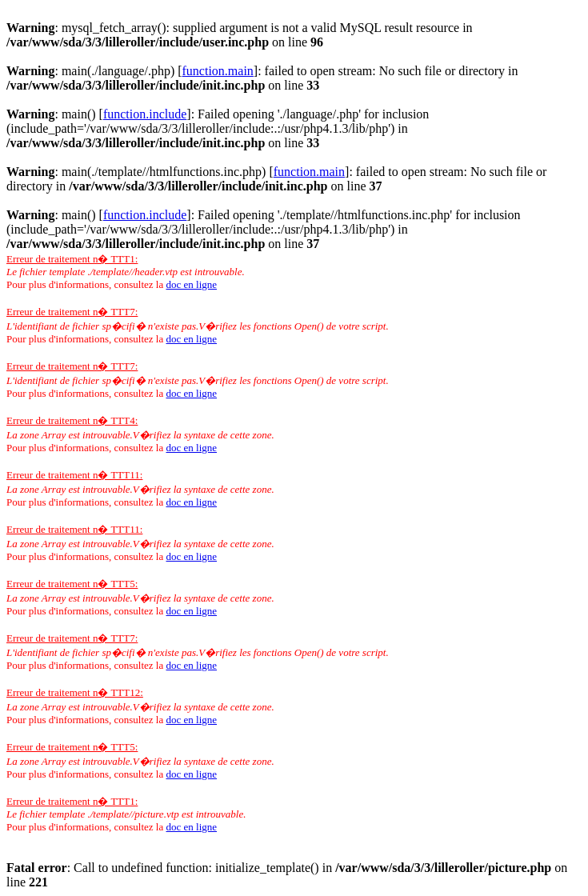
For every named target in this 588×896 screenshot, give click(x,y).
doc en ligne (191, 284)
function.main (218, 71)
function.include (145, 114)
